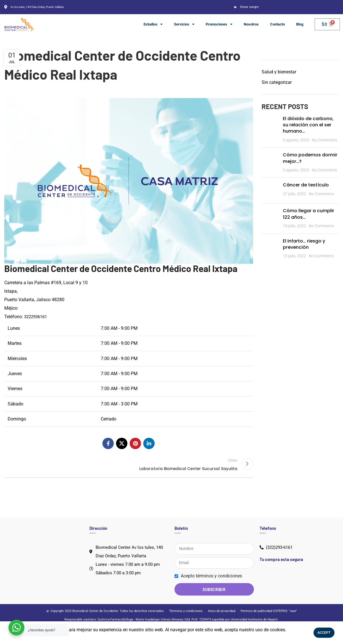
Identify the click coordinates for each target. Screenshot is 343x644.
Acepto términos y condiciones (211, 585)
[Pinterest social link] (135, 443)
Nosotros (251, 24)
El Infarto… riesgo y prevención (304, 244)
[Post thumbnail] (270, 129)
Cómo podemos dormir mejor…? (310, 158)
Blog (300, 24)
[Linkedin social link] (149, 443)
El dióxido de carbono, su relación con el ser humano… (308, 125)
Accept (324, 633)
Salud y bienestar (279, 72)
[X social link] (122, 443)
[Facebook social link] (108, 443)
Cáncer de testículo (306, 185)
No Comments (324, 140)
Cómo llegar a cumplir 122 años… (309, 214)
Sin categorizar (277, 82)
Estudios (153, 24)
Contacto (277, 24)
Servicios (184, 24)
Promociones (219, 24)
